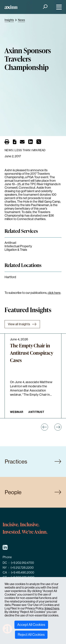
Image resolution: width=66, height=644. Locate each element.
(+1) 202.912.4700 (22, 563)
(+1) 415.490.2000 (23, 573)
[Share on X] (39, 143)
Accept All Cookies (31, 625)
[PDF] (15, 142)
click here (54, 293)
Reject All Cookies (31, 635)
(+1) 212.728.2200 (22, 568)
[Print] (7, 142)
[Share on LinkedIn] (31, 143)
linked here (52, 608)
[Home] (11, 7)
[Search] (45, 7)
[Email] (22, 142)
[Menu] (58, 7)
